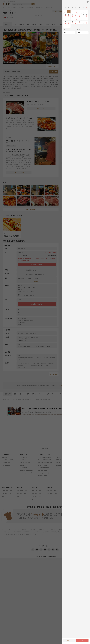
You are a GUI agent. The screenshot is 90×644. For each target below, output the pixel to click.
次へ (82, 640)
